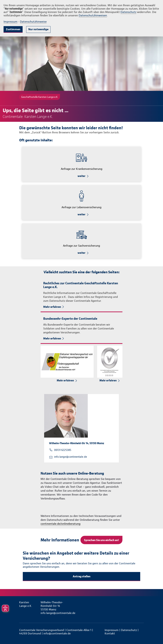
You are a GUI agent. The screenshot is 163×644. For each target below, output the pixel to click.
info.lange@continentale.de (71, 457)
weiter (81, 176)
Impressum (10, 22)
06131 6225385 (63, 450)
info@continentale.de (57, 633)
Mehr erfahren (52, 307)
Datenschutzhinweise (33, 22)
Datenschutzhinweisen (93, 15)
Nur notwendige (38, 29)
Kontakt (110, 633)
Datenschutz (128, 12)
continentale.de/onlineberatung (61, 524)
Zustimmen (13, 29)
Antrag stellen (82, 576)
